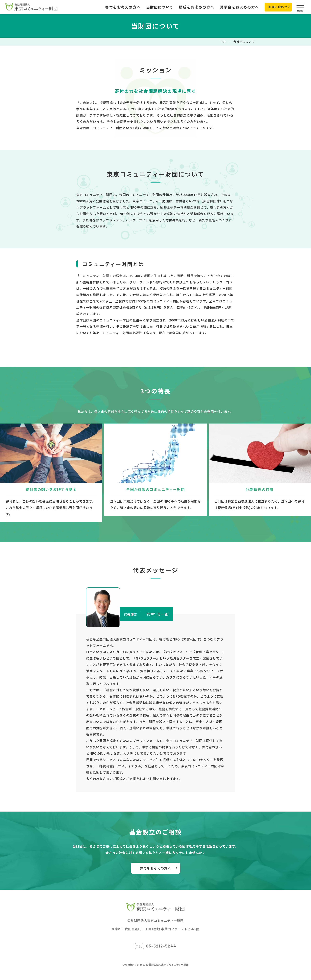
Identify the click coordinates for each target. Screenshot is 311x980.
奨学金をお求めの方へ (236, 7)
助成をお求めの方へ (193, 7)
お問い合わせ (275, 7)
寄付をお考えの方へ (119, 7)
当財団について (156, 7)
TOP (223, 42)
